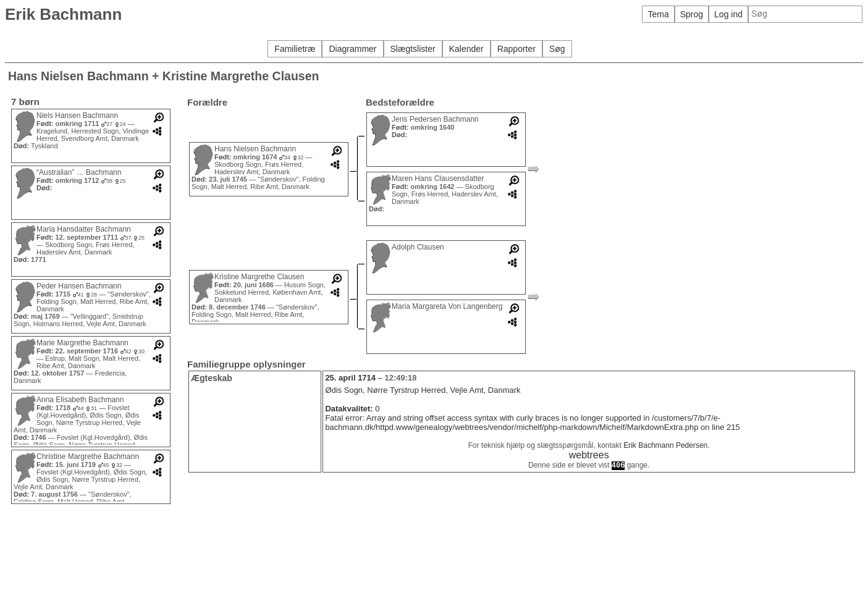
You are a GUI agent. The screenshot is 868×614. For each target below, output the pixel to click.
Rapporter (516, 49)
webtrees (589, 455)
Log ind (728, 14)
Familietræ (295, 49)
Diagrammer (352, 49)
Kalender (466, 49)
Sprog (692, 14)
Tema (658, 14)
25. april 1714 (350, 378)
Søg (557, 49)
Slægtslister (413, 49)
